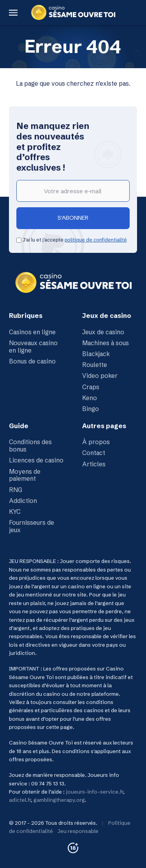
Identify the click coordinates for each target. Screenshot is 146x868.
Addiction (23, 501)
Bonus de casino (32, 361)
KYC (15, 512)
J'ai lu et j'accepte (72, 240)
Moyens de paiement (25, 475)
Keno (90, 398)
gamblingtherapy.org (59, 800)
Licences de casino (36, 460)
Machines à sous (106, 343)
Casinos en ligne (32, 332)
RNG (16, 490)
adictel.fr (20, 800)
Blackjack (96, 354)
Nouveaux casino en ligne (33, 347)
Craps (91, 387)
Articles (94, 464)
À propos (96, 442)
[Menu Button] (13, 13)
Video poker (100, 376)
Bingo (91, 409)
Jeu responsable (78, 831)
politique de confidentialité (96, 240)
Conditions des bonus (30, 446)
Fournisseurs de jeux (32, 526)
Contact (94, 453)
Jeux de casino (103, 332)
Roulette (95, 365)
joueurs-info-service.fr (94, 792)
